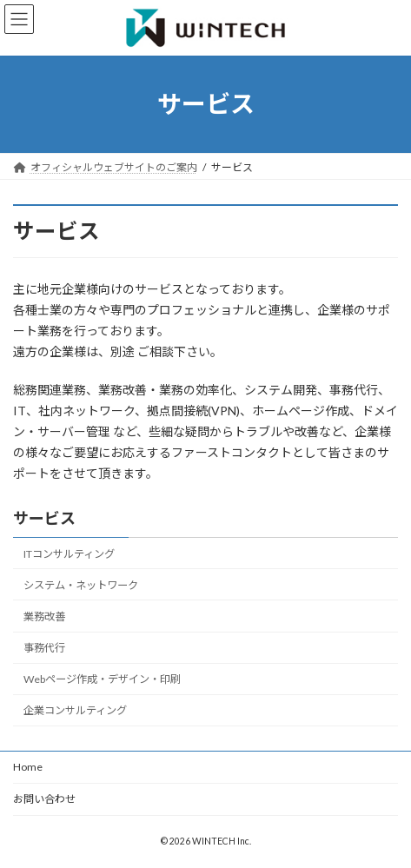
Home (28, 767)
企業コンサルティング (75, 711)
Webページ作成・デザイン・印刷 (102, 680)
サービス (44, 518)
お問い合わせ (44, 799)
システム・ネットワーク (81, 585)
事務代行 (44, 649)
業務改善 (44, 616)
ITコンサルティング (69, 554)
